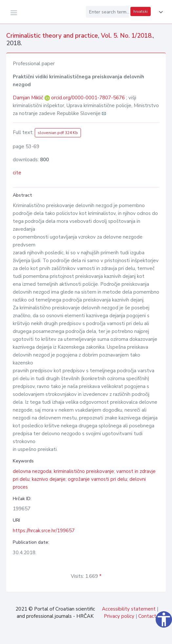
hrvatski (141, 11)
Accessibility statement (129, 609)
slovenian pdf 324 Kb (58, 133)
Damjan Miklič (29, 98)
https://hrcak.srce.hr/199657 (44, 531)
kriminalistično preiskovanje (84, 471)
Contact (147, 616)
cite (17, 173)
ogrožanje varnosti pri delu (97, 479)
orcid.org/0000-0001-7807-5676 (88, 98)
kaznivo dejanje (49, 479)
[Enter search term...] (107, 12)
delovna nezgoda (32, 471)
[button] (160, 12)
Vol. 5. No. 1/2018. (127, 36)
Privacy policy (119, 616)
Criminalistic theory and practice (52, 36)
